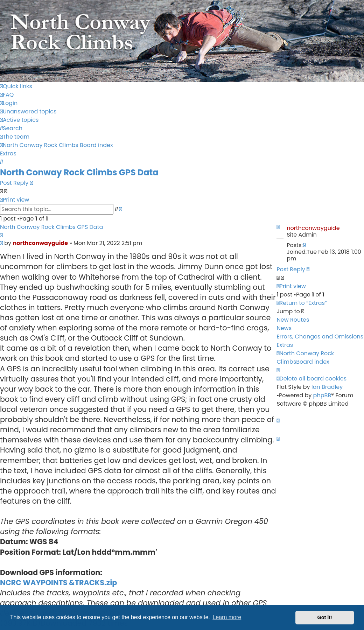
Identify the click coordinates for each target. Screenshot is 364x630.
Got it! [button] (325, 617)
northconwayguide (313, 228)
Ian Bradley (327, 387)
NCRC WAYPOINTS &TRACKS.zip (58, 583)
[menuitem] (7, 95)
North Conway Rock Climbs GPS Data (79, 172)
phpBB (322, 395)
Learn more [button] (227, 617)
